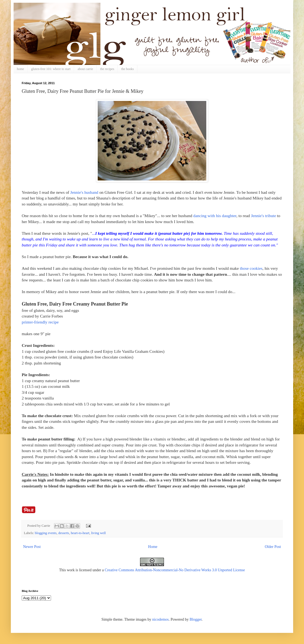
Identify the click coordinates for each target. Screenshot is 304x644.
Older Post (273, 547)
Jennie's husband (84, 192)
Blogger (195, 619)
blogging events (46, 533)
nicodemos (161, 619)
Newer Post (32, 547)
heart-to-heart (80, 533)
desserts (64, 533)
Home (153, 547)
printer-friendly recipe (40, 322)
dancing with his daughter (215, 216)
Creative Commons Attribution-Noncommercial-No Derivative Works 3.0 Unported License (175, 570)
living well (99, 533)
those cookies (251, 268)
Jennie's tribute (264, 216)
